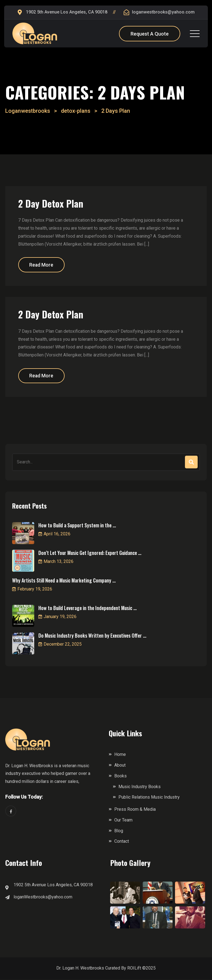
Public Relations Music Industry (149, 798)
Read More (43, 265)
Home (120, 755)
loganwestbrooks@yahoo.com (163, 12)
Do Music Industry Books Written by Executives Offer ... (92, 637)
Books (120, 777)
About (120, 766)
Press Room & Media (135, 810)
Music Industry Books (140, 787)
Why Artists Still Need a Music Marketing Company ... (64, 581)
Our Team (123, 821)
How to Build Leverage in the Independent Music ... (88, 609)
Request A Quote (150, 34)
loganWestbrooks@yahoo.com (43, 898)
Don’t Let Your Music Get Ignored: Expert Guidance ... (90, 554)
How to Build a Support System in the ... (77, 526)
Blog (119, 832)
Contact (122, 842)
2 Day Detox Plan (53, 203)
